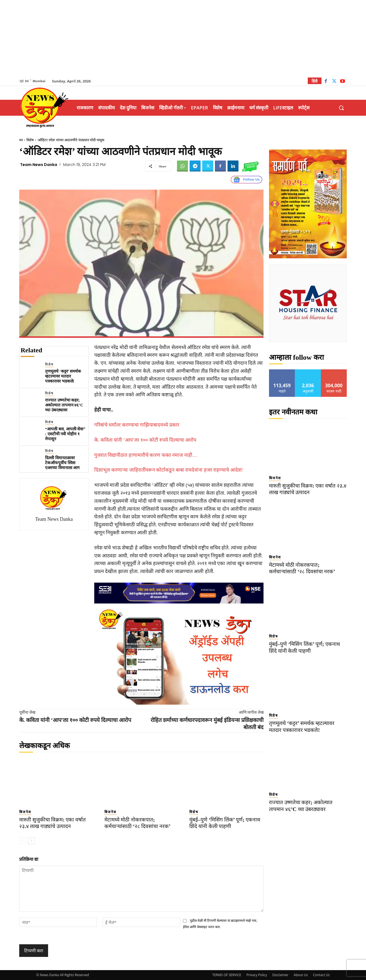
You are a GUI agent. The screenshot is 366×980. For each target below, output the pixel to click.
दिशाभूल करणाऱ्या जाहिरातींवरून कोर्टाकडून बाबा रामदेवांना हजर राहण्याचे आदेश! (169, 470)
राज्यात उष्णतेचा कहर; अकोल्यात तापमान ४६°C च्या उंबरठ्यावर (64, 405)
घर (21, 140)
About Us (301, 975)
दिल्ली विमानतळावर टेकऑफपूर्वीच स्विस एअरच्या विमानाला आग (62, 463)
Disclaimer (280, 975)
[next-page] (31, 841)
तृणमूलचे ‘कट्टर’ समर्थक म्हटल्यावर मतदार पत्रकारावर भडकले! (63, 376)
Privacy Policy (257, 975)
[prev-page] (23, 841)
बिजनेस (25, 812)
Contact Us (321, 975)
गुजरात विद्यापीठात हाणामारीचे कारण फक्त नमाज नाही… (146, 455)
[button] (341, 108)
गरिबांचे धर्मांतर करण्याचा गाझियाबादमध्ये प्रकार (137, 425)
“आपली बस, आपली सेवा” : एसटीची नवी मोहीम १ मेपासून (65, 434)
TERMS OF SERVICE (227, 975)
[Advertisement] (183, 38)
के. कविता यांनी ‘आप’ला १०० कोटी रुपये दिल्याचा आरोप (145, 440)
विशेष (30, 140)
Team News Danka (39, 165)
